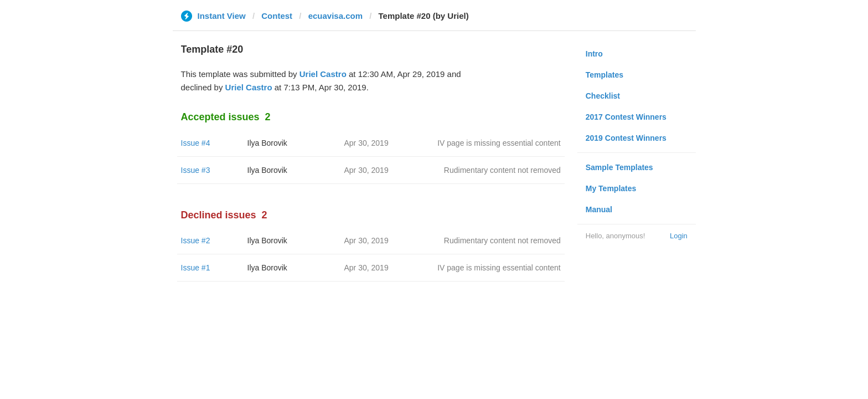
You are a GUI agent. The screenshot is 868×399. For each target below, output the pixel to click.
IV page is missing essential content (499, 143)
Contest (277, 16)
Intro (594, 54)
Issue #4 (196, 143)
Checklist (603, 96)
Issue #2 (196, 241)
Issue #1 (196, 268)
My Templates (611, 188)
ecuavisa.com (335, 16)
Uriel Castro (323, 74)
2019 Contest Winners (626, 138)
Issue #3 (196, 170)
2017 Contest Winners (626, 117)
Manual (599, 209)
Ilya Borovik (267, 143)
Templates (604, 75)
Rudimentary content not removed (502, 170)
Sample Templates (619, 167)
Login (679, 236)
